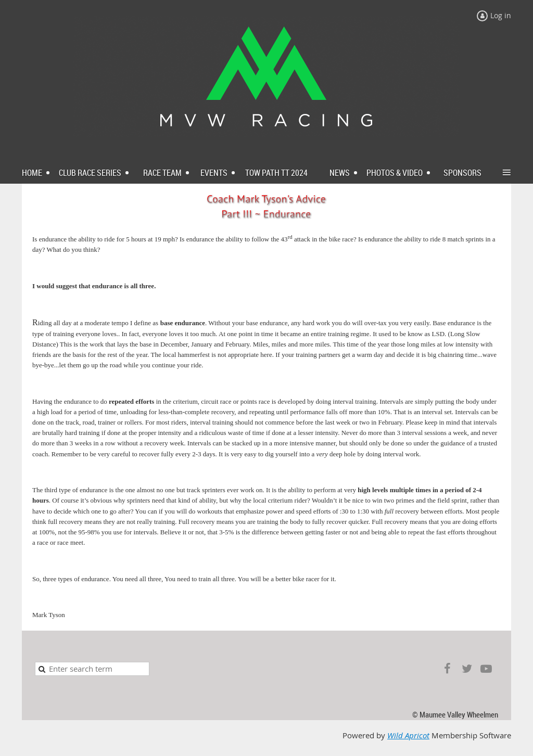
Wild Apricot (408, 735)
